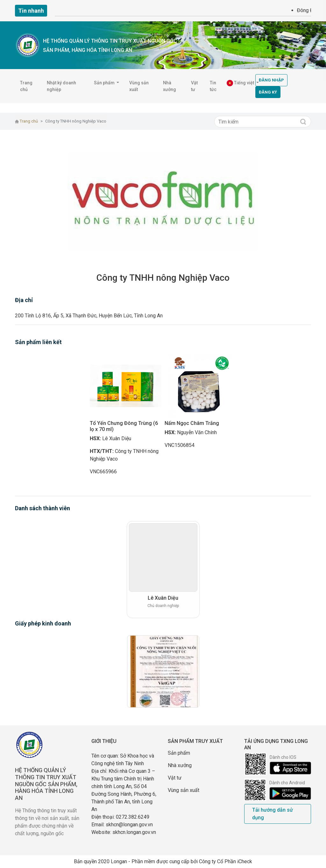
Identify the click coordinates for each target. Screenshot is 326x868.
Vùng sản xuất (139, 86)
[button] (77, 201)
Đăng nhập (271, 80)
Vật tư (194, 86)
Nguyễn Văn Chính (197, 432)
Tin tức (213, 86)
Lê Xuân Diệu (117, 438)
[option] (126, 417)
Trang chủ (26, 86)
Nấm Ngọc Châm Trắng (192, 423)
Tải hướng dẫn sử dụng (273, 814)
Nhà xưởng (170, 86)
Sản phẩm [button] (105, 83)
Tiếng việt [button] (241, 83)
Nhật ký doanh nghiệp (61, 86)
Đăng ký (268, 92)
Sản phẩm (179, 753)
